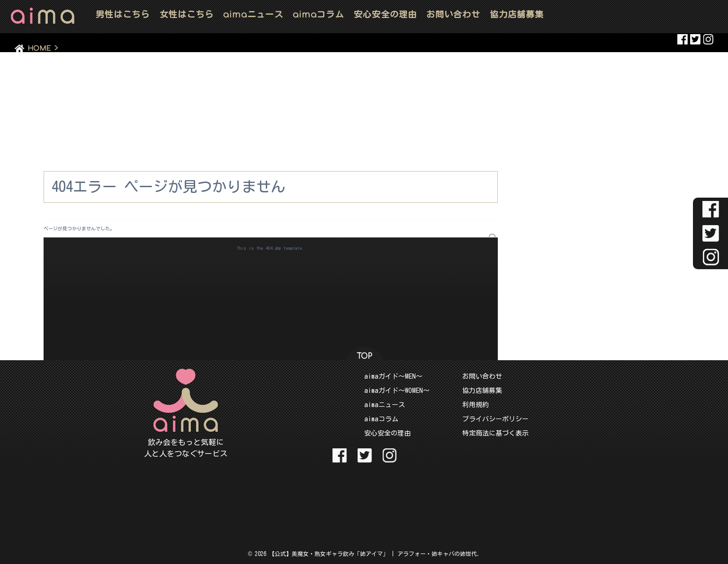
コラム (318, 14)
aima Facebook (683, 39)
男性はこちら (123, 14)
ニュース (253, 14)
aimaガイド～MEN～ (393, 376)
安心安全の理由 (385, 14)
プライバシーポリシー (495, 419)
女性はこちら (187, 14)
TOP (364, 356)
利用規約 (476, 405)
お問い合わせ (453, 14)
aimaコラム (381, 419)
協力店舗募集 (517, 14)
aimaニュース (385, 405)
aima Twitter (695, 39)
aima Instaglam (708, 39)
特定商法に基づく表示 (495, 433)
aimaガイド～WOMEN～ (397, 391)
